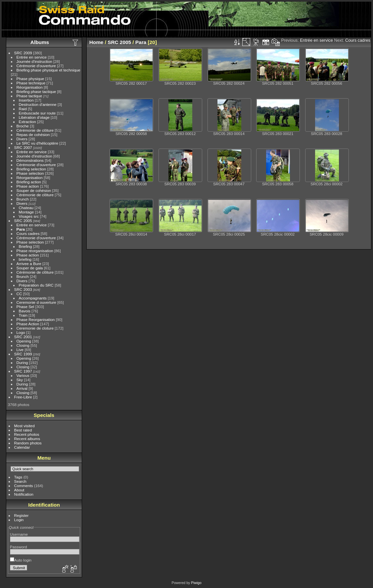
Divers (22, 139)
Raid (23, 109)
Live (20, 350)
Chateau (26, 208)
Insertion (26, 100)
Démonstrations (30, 160)
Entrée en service (32, 57)
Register (22, 515)
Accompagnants (33, 298)
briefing (25, 259)
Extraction (27, 122)
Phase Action (28, 324)
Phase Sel (25, 307)
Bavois (25, 311)
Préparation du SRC (36, 285)
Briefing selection (31, 169)
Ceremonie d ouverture (36, 302)
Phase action (28, 186)
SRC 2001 (23, 337)
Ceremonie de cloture (35, 328)
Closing (23, 345)
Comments (24, 486)
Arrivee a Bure (29, 264)
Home (96, 42)
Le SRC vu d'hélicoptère (38, 143)
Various (23, 375)
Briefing (25, 246)
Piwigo (196, 583)
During (22, 362)
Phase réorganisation (35, 251)
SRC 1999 (23, 354)
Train (23, 315)
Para (21, 229)
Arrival (22, 388)
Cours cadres (28, 233)
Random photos (28, 443)
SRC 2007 (23, 147)
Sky (20, 380)
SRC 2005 (23, 221)
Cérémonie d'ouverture (36, 66)
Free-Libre (23, 397)
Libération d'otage (34, 117)
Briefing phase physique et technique (48, 70)
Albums (40, 42)
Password (19, 547)
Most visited (24, 426)
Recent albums (27, 439)
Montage (26, 212)
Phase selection (30, 173)
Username (19, 534)
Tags (18, 477)
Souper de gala (30, 268)
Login (19, 520)
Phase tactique (29, 96)
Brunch (23, 199)
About (19, 490)
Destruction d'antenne (38, 104)
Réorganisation (30, 87)
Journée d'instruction (34, 61)
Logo (21, 332)
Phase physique (30, 79)
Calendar (22, 447)
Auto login (21, 560)
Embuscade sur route (37, 113)
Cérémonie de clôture (35, 130)
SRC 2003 (23, 289)
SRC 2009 (23, 53)
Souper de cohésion (34, 190)
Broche (23, 126)
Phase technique (31, 83)
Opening (24, 341)
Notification (24, 494)
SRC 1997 (23, 371)
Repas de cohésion (33, 135)
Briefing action (29, 182)
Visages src (29, 216)
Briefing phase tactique (36, 91)
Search (20, 481)
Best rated (23, 430)
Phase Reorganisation (36, 319)
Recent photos (27, 434)
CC (19, 294)
